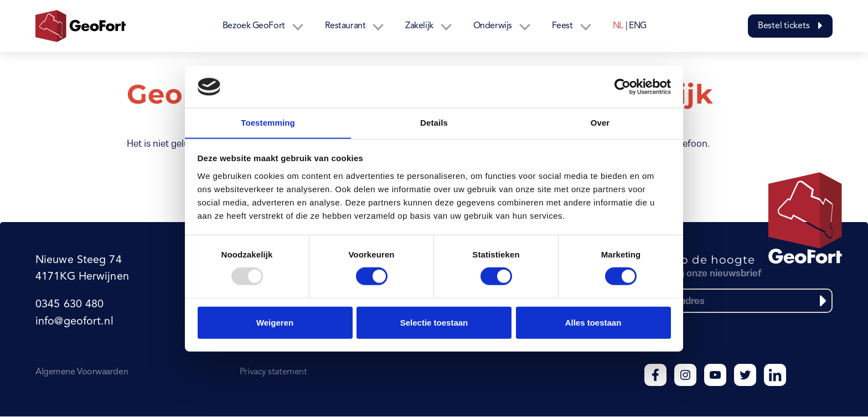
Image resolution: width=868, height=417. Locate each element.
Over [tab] (600, 123)
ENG (638, 26)
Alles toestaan (593, 323)
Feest (562, 26)
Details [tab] (434, 123)
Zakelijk (419, 26)
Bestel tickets (790, 26)
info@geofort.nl (74, 322)
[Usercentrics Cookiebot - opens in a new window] (622, 86)
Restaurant (345, 26)
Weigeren (275, 323)
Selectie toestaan (434, 323)
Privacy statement (273, 373)
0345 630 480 (69, 306)
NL (618, 26)
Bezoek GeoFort (254, 26)
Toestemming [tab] (268, 123)
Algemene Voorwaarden (82, 373)
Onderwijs (493, 26)
